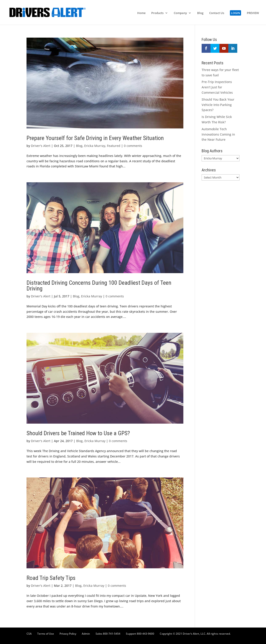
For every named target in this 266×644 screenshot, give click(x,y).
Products (157, 13)
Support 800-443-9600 (140, 634)
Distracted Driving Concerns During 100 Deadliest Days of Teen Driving (99, 286)
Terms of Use (46, 634)
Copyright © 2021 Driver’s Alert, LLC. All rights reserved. (195, 634)
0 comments (133, 146)
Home (141, 13)
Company (180, 13)
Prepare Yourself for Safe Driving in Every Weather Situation (95, 138)
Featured (114, 146)
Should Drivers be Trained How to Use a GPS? (78, 433)
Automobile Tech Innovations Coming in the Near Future (218, 134)
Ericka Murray (95, 146)
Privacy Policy (68, 634)
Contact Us (217, 13)
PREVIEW (253, 13)
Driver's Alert (41, 146)
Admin (86, 634)
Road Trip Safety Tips (51, 578)
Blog (200, 13)
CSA (29, 634)
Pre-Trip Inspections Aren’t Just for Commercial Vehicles (217, 87)
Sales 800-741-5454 (108, 634)
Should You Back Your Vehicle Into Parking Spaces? (218, 105)
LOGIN (235, 13)
